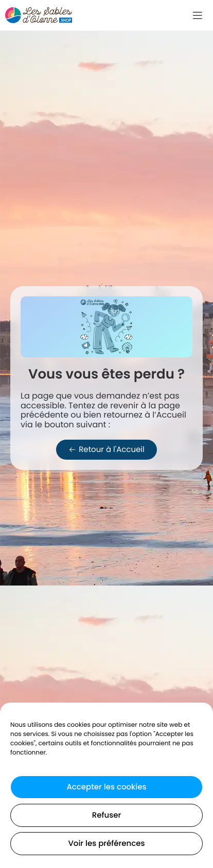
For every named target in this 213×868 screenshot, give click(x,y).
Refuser (106, 815)
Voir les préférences (106, 844)
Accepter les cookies (106, 787)
